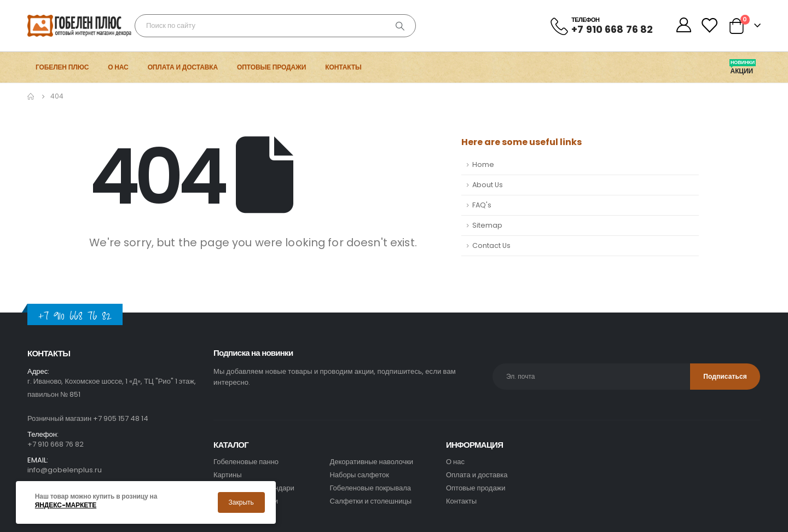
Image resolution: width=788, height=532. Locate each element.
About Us (488, 185)
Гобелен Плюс (62, 67)
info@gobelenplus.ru (65, 470)
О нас (118, 67)
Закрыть (241, 502)
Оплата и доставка (183, 67)
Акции (743, 71)
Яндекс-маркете (66, 505)
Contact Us (491, 245)
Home (483, 164)
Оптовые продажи (271, 67)
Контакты (343, 67)
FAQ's (482, 205)
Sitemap (487, 225)
